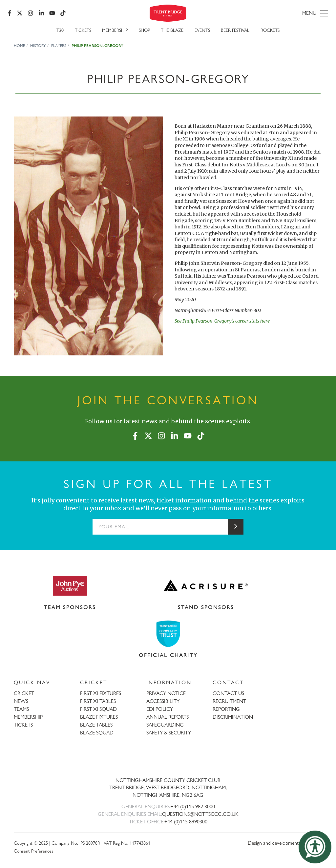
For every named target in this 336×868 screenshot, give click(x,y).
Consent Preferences (33, 851)
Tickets (83, 30)
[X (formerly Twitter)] (20, 13)
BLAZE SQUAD (97, 733)
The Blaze (172, 30)
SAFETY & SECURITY (169, 733)
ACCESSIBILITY (163, 701)
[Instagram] (31, 13)
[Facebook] (10, 13)
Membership (115, 30)
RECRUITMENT (229, 701)
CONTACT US (228, 693)
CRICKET (24, 693)
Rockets (270, 30)
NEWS (21, 701)
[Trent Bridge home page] (168, 759)
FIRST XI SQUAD (98, 709)
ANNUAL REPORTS (168, 717)
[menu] (277, 13)
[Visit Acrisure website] (206, 585)
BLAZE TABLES (96, 725)
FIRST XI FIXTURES (101, 693)
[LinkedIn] (41, 13)
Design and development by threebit (285, 843)
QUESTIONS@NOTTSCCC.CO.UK (200, 814)
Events (202, 30)
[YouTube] (52, 13)
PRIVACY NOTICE (166, 693)
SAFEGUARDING (165, 725)
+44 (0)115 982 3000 (193, 806)
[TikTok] (63, 13)
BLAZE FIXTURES (99, 717)
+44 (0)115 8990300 (186, 822)
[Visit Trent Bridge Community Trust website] (168, 634)
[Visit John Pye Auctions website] (70, 585)
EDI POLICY (160, 709)
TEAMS (21, 709)
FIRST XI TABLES (98, 701)
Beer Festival (235, 30)
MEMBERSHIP (28, 717)
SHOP (144, 30)
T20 (60, 30)
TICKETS (23, 725)
